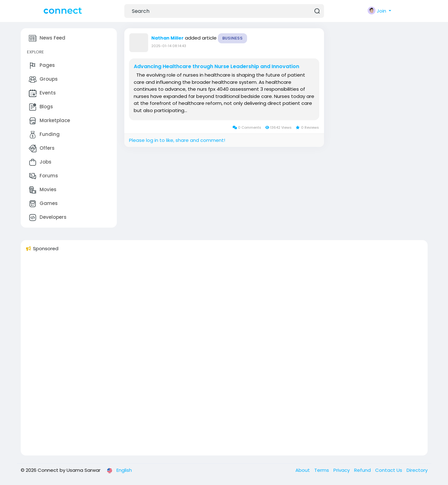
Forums (43, 176)
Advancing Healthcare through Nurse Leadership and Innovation (216, 67)
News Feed (47, 38)
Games (43, 204)
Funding (44, 135)
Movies (43, 190)
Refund (363, 470)
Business (232, 38)
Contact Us (389, 470)
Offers (42, 148)
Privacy (342, 470)
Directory (417, 470)
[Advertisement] (214, 356)
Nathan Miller (167, 38)
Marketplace (49, 121)
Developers (48, 218)
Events (42, 93)
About (303, 470)
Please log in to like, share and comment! (177, 140)
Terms (322, 470)
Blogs (41, 107)
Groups (43, 79)
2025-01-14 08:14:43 (169, 46)
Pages (42, 66)
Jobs (40, 162)
